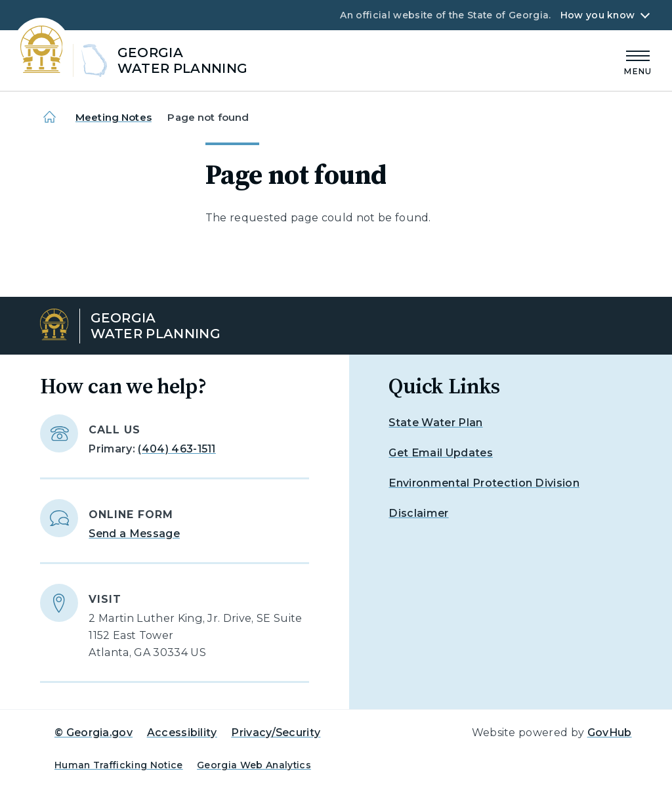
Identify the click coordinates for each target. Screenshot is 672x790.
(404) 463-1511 (177, 449)
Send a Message (134, 534)
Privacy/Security (276, 733)
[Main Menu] (638, 61)
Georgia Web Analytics (254, 765)
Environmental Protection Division (484, 483)
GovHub (610, 733)
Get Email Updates (440, 453)
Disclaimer (418, 513)
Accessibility (182, 733)
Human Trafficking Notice (119, 765)
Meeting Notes (114, 117)
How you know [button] (598, 15)
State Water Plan (435, 423)
